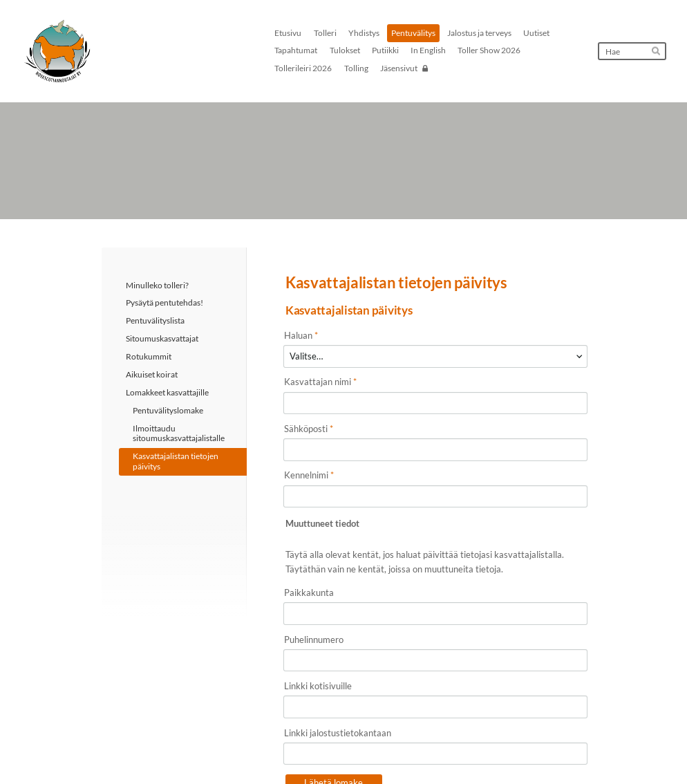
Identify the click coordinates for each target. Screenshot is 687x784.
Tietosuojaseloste (410, 750)
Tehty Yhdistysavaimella (541, 750)
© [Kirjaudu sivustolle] (106, 750)
